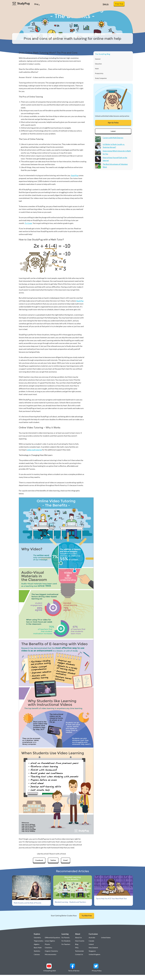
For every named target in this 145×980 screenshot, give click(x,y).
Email (66, 860)
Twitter (53, 860)
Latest (113, 133)
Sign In (106, 4)
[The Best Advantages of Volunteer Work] (98, 168)
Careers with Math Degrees (113, 139)
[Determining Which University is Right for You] (98, 154)
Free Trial (119, 4)
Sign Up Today (113, 124)
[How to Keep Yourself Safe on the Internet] (98, 161)
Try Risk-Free (87, 916)
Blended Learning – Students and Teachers (71, 902)
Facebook (39, 860)
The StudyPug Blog (103, 54)
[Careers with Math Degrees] (98, 141)
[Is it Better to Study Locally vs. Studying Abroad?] (98, 148)
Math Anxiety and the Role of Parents (28, 903)
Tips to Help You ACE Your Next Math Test (112, 899)
